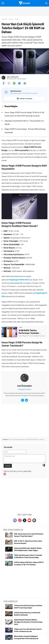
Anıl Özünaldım (13, 77)
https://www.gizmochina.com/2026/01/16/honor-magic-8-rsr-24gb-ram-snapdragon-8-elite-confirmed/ (27, 439)
